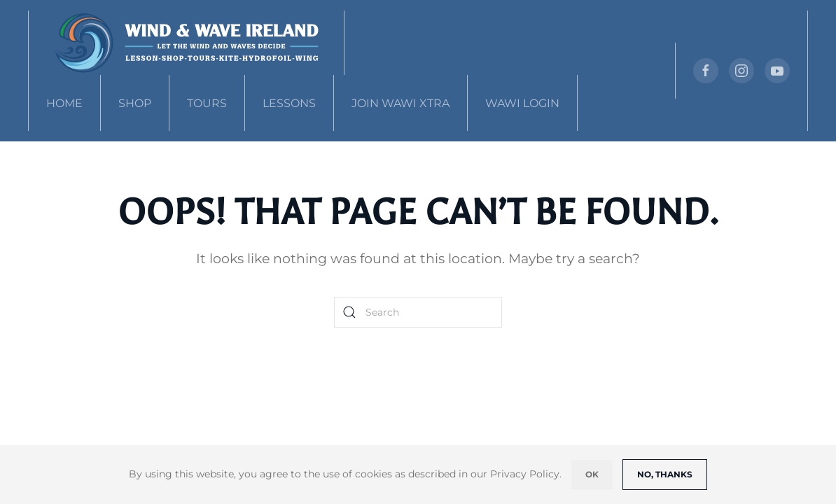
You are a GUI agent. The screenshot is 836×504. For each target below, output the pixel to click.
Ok (592, 474)
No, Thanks (665, 474)
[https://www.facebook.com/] (706, 71)
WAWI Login (522, 103)
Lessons (289, 103)
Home (64, 103)
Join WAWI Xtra (400, 103)
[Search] (418, 312)
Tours (207, 103)
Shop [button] (135, 103)
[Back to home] (187, 43)
